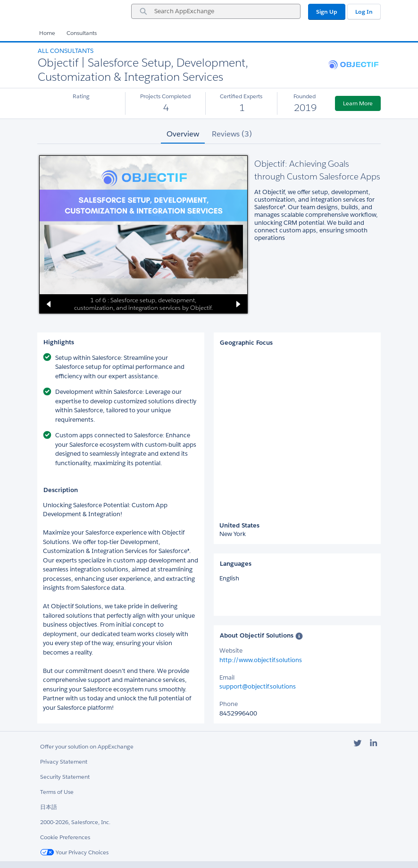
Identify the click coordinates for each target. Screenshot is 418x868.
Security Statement (65, 777)
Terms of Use (57, 792)
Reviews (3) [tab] (232, 134)
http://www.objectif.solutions (261, 660)
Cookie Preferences (65, 837)
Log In (364, 12)
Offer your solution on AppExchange (87, 746)
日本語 (49, 807)
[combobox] (216, 11)
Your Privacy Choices (74, 852)
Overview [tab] (183, 134)
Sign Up (327, 12)
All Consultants (66, 51)
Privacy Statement (64, 762)
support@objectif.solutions (258, 686)
